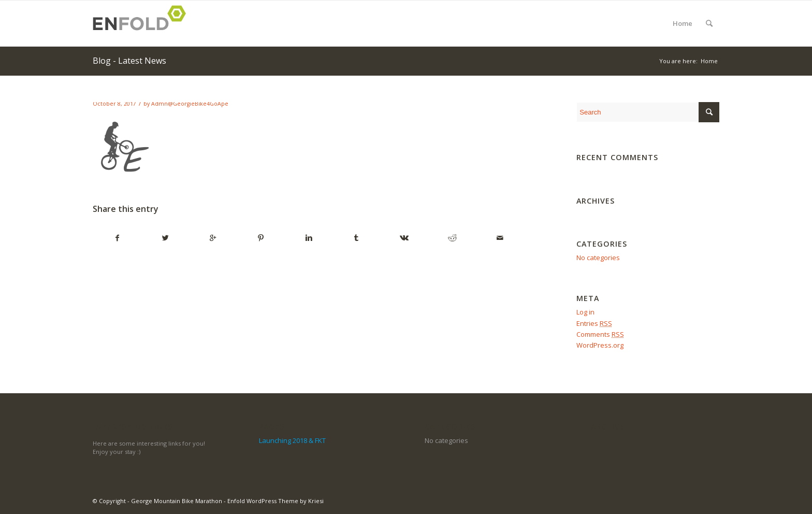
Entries (594, 323)
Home (683, 23)
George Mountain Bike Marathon (177, 501)
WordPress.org (600, 345)
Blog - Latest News (129, 61)
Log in (585, 312)
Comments (600, 334)
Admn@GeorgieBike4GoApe (190, 104)
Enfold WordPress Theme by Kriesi (275, 501)
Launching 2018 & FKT (292, 440)
